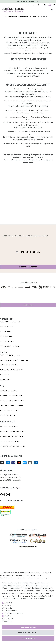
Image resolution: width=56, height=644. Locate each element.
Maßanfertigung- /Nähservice (14, 360)
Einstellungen (7, 621)
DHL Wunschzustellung (14, 613)
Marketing (9, 608)
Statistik (8, 605)
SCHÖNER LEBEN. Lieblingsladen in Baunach (20, 16)
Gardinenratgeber (9, 410)
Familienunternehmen (13, 436)
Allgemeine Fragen (9, 391)
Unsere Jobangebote (10, 346)
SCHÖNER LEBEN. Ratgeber (12, 406)
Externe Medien (11, 611)
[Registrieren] (39, 5)
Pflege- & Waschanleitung (12, 401)
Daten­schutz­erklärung (21, 599)
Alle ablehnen (28, 638)
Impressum (45, 599)
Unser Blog (28, 305)
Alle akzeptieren (28, 627)
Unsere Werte (7, 341)
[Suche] (28, 5)
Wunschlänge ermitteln (11, 396)
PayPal (8, 616)
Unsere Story (6, 327)
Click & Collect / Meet (10, 355)
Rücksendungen (8, 415)
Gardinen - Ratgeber (28, 267)
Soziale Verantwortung (14, 446)
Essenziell (9, 603)
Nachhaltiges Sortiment (14, 432)
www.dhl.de (38, 128)
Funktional (9, 619)
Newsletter (6, 380)
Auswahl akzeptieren (28, 633)
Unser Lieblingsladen (10, 322)
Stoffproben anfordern (12, 370)
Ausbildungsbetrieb (12, 441)
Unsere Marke (7, 336)
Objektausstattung (9, 365)
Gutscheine (5, 375)
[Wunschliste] (44, 5)
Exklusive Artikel (11, 427)
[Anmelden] (33, 5)
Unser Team (6, 331)
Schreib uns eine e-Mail (29, 252)
